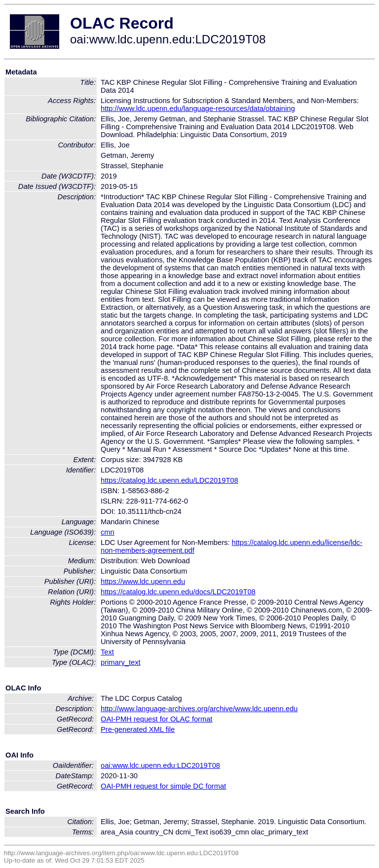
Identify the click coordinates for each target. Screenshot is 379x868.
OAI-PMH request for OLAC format (156, 719)
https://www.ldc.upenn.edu (143, 581)
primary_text (121, 662)
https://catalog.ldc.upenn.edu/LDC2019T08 (170, 480)
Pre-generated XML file (138, 729)
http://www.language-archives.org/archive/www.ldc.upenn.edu (199, 709)
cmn (108, 532)
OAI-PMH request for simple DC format (163, 786)
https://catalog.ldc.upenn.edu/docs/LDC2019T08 (178, 592)
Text (107, 652)
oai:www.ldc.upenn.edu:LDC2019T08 (160, 765)
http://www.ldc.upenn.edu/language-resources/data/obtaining (198, 108)
